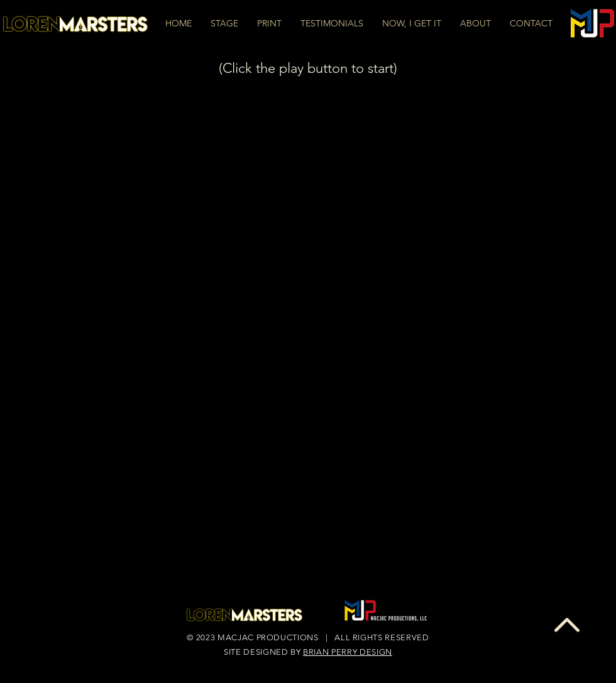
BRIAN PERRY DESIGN (348, 652)
